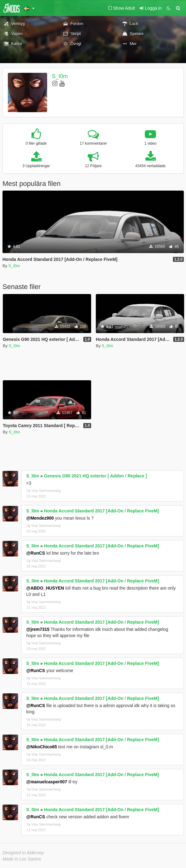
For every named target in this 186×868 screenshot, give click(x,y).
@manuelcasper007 (47, 782)
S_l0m (60, 76)
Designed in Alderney (23, 853)
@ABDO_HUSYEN (45, 588)
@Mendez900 (40, 518)
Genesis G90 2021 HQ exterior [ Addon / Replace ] (95, 476)
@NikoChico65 (42, 747)
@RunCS (36, 553)
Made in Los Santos (22, 859)
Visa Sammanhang (44, 491)
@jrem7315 (38, 629)
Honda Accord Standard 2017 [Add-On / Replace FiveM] (101, 511)
